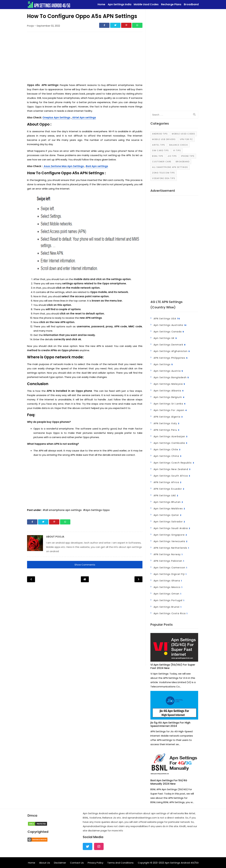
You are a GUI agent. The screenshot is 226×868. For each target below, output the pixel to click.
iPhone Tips (188, 156)
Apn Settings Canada (169, 332)
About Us (45, 863)
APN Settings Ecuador (169, 489)
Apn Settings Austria (168, 371)
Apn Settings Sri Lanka (170, 404)
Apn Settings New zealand (172, 469)
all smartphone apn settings (170, 167)
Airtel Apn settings (84, 118)
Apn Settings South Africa (172, 476)
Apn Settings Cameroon (170, 568)
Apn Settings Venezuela (171, 541)
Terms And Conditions (120, 863)
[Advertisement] (85, 58)
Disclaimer (60, 863)
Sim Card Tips (161, 150)
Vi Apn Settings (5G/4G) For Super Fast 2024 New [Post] (173, 667)
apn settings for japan (170, 410)
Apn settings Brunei (168, 607)
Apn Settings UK (165, 338)
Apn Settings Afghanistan (172, 351)
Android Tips (160, 134)
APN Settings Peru (167, 430)
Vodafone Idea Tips (164, 178)
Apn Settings (163, 364)
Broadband (183, 162)
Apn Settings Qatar (168, 515)
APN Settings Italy (166, 423)
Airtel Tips (159, 145)
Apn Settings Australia (170, 325)
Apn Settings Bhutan (168, 502)
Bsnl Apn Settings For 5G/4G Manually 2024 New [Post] (169, 782)
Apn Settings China (168, 456)
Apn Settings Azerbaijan (171, 436)
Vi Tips (177, 150)
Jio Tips (172, 156)
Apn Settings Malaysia (169, 384)
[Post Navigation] (85, 579)
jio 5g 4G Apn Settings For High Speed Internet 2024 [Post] (170, 724)
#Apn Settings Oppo (96, 510)
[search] (194, 115)
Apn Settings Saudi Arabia (172, 528)
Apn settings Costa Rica (171, 613)
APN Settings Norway (168, 554)
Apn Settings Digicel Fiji (170, 574)
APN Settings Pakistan (169, 561)
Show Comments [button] (85, 565)
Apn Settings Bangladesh (171, 377)
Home (32, 863)
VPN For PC (186, 139)
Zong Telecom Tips (164, 173)
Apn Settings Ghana (168, 581)
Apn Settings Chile (167, 450)
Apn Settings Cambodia (171, 443)
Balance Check (179, 145)
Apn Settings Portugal (169, 600)
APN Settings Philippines (171, 358)
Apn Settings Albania (169, 391)
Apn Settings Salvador (169, 522)
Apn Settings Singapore (170, 535)
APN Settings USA (167, 319)
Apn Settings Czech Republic (174, 463)
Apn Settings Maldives (169, 509)
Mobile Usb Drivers (164, 139)
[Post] (174, 648)
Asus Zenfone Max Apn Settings (64, 166)
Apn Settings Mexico (168, 587)
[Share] (104, 25)
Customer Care (162, 162)
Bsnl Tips (158, 156)
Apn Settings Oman (168, 594)
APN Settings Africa (168, 482)
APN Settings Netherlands (171, 548)
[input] (174, 115)
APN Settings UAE (166, 495)
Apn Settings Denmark (170, 345)
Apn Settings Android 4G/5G (182, 863)
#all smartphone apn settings (63, 510)
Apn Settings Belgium (169, 397)
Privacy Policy (95, 863)
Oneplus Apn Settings (56, 118)
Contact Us (77, 863)
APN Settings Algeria (168, 417)
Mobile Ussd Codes (184, 134)
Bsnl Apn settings (97, 166)
